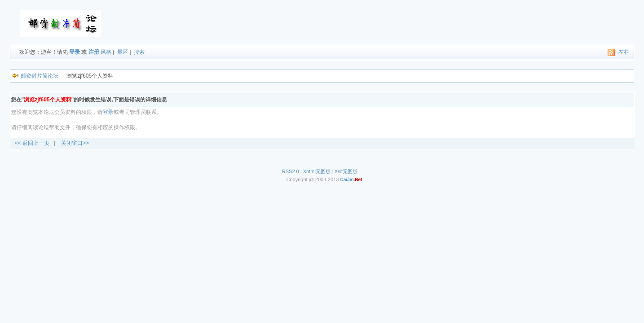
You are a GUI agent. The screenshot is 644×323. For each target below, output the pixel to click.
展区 (123, 52)
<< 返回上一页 (32, 143)
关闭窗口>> (75, 143)
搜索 (139, 52)
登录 (75, 52)
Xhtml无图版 (317, 171)
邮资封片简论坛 (40, 76)
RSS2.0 (291, 171)
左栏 (624, 52)
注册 (94, 52)
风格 (106, 52)
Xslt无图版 (346, 171)
